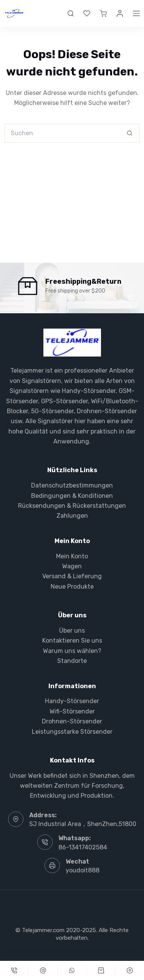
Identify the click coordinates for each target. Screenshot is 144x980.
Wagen (72, 566)
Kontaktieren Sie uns (72, 641)
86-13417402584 (83, 847)
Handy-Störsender (89, 391)
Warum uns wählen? (72, 651)
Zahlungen (72, 516)
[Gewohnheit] (43, 970)
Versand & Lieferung (72, 576)
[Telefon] (14, 970)
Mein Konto (72, 556)
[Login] (120, 13)
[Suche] (71, 13)
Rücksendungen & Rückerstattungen (72, 506)
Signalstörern (41, 381)
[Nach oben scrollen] (130, 970)
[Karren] (101, 970)
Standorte (72, 661)
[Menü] (136, 13)
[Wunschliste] (87, 13)
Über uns (72, 631)
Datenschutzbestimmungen (72, 485)
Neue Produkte (72, 587)
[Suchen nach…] (62, 133)
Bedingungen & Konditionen (72, 496)
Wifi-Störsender (72, 711)
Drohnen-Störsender (107, 411)
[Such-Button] (130, 133)
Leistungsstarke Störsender (72, 732)
